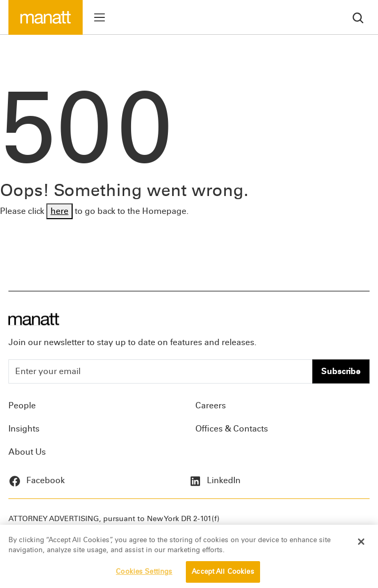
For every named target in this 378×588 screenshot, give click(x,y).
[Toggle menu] (100, 17)
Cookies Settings (144, 575)
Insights (24, 429)
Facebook (37, 480)
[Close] (361, 545)
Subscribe (341, 371)
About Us (27, 452)
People (22, 405)
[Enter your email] (161, 371)
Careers (211, 405)
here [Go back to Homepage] (59, 211)
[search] (358, 17)
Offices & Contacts (232, 429)
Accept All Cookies (223, 575)
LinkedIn (215, 480)
